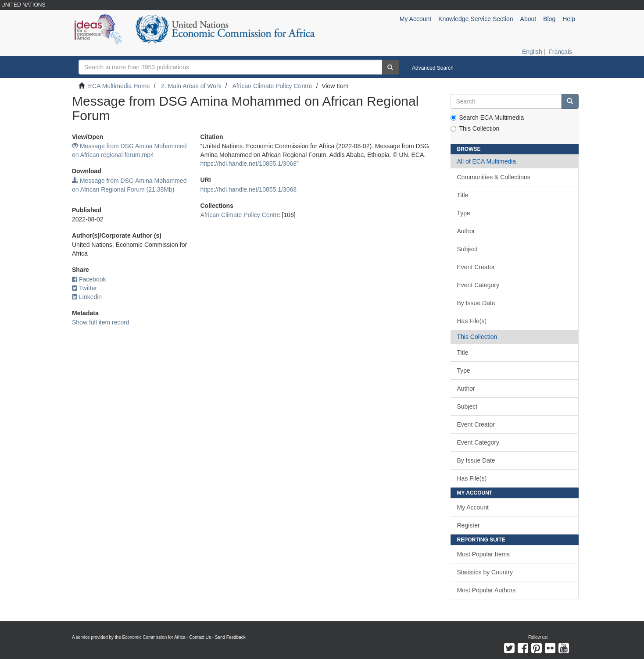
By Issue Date (476, 303)
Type (464, 213)
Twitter (84, 288)
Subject (467, 249)
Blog (549, 19)
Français (560, 52)
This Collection (475, 128)
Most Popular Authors (487, 590)
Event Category (478, 285)
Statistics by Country (485, 572)
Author (466, 231)
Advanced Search (433, 68)
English (532, 52)
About (528, 19)
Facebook (89, 279)
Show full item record (101, 322)
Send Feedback (230, 637)
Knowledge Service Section (476, 19)
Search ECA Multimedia (487, 118)
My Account (473, 507)
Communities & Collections (494, 177)
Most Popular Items (484, 554)
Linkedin (87, 297)
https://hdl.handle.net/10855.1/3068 (248, 164)
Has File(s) (472, 321)
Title (463, 195)
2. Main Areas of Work (191, 86)
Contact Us (200, 637)
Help (569, 19)
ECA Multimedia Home (119, 86)
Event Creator (476, 267)
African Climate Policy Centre (272, 86)
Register (469, 525)
